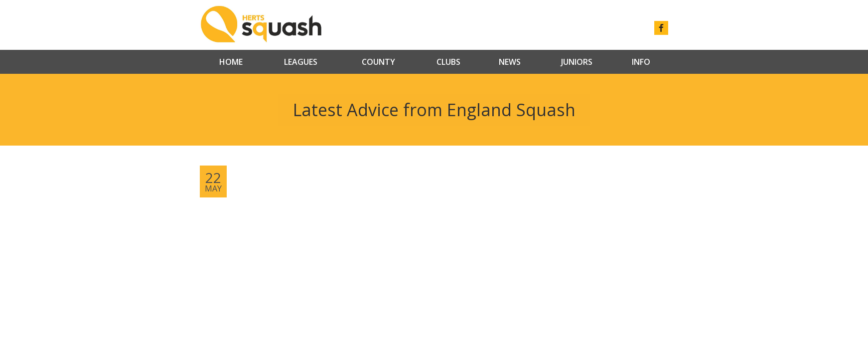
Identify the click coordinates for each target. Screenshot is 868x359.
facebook (661, 28)
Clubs (448, 62)
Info (641, 62)
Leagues (301, 62)
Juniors (577, 62)
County (378, 62)
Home (231, 62)
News (510, 62)
